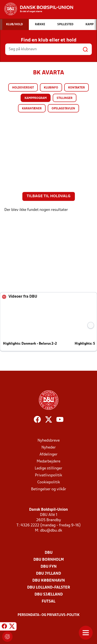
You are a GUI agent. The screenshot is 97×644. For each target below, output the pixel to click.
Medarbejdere (48, 461)
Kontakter (76, 88)
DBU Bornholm (49, 560)
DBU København (49, 581)
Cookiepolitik (49, 482)
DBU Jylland (48, 574)
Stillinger (65, 98)
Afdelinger (48, 455)
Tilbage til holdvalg (49, 196)
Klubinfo (51, 88)
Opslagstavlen (63, 109)
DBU (49, 553)
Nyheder (49, 448)
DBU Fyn (49, 567)
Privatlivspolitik (48, 475)
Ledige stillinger (48, 468)
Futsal (48, 601)
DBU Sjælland (49, 595)
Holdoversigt (23, 88)
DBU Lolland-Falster (49, 588)
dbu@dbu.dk (51, 531)
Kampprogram (36, 98)
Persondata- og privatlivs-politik (49, 615)
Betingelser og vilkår (49, 489)
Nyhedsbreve (49, 441)
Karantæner (32, 109)
